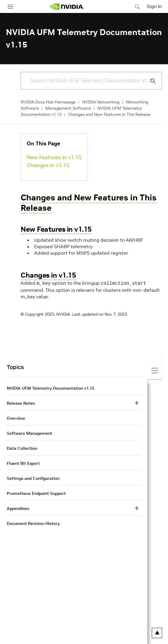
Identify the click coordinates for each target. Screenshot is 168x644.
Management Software (68, 108)
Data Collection (22, 448)
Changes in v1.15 (48, 165)
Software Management (29, 433)
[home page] (67, 7)
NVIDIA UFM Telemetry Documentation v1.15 (51, 388)
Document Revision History (33, 523)
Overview (16, 418)
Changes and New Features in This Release (109, 114)
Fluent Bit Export (23, 463)
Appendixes (18, 508)
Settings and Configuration (33, 478)
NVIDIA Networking (101, 102)
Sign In (154, 6)
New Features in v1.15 (54, 157)
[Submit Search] (150, 81)
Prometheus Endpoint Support (36, 493)
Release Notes (21, 403)
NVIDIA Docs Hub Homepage (48, 102)
